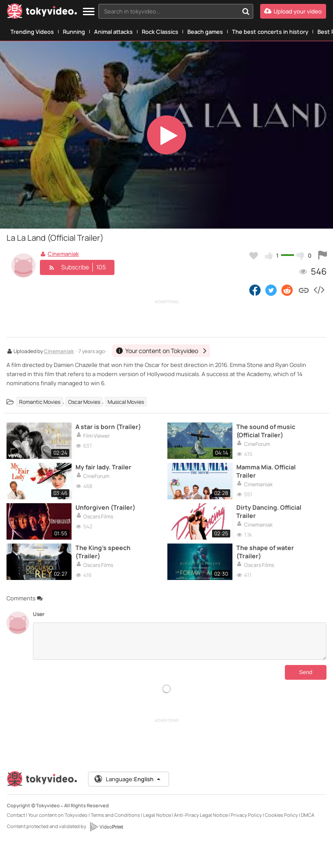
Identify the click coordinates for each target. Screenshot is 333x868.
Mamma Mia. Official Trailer (266, 471)
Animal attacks (113, 32)
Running (74, 32)
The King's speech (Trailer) (103, 552)
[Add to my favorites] (254, 255)
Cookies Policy (281, 815)
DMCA (308, 815)
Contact (16, 815)
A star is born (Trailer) (108, 427)
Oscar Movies (84, 401)
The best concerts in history (270, 32)
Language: (128, 779)
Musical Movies (126, 401)
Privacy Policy (246, 815)
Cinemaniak (59, 352)
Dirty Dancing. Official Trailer (269, 511)
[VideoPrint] (106, 827)
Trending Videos (32, 32)
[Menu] (89, 12)
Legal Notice (157, 815)
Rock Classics (160, 32)
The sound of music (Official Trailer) (266, 431)
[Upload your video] (293, 11)
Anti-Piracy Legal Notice (201, 815)
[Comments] (180, 641)
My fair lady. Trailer (103, 467)
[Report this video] (323, 255)
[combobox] (176, 11)
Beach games (205, 32)
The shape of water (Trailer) (265, 552)
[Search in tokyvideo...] (246, 11)
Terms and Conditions (115, 815)
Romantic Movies (40, 401)
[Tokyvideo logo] (42, 13)
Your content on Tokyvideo (58, 815)
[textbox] (168, 11)
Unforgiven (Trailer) (105, 507)
